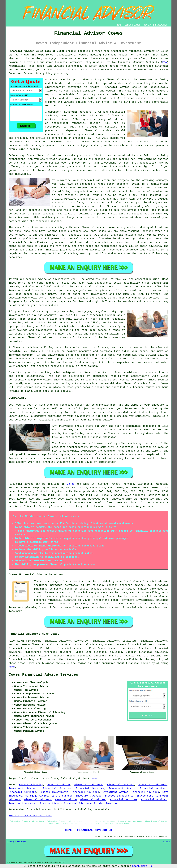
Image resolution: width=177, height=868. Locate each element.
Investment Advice (122, 788)
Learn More (140, 866)
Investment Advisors (24, 788)
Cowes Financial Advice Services (43, 675)
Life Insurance (62, 796)
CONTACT (148, 25)
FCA (165, 62)
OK (152, 866)
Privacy (166, 842)
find (20, 641)
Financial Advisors (22, 792)
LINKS (128, 25)
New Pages (22, 842)
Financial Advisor (93, 800)
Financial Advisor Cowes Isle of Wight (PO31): (43, 51)
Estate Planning (31, 785)
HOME (119, 25)
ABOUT (137, 25)
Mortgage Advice (37, 796)
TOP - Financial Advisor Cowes (30, 816)
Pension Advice (59, 785)
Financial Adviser (121, 785)
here (12, 667)
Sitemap (11, 842)
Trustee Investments (54, 792)
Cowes (71, 484)
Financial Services (57, 788)
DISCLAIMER (161, 25)
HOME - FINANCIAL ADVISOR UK (88, 830)
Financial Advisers (88, 785)
